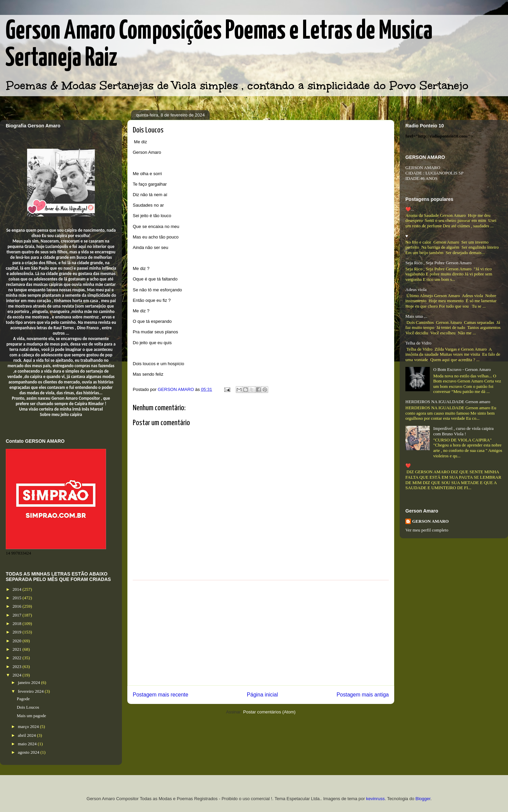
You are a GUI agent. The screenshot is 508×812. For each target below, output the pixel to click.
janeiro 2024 (30, 682)
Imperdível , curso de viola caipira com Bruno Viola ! (463, 431)
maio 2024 (28, 744)
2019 (17, 632)
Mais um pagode (31, 716)
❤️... (410, 209)
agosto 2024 (29, 752)
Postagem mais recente (161, 695)
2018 (17, 623)
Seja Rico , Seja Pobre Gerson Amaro (438, 263)
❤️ (408, 466)
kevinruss (375, 799)
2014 (17, 589)
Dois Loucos (28, 707)
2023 (17, 667)
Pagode (23, 699)
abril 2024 (27, 735)
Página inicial (262, 695)
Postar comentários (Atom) (269, 712)
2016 (17, 606)
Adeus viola (416, 289)
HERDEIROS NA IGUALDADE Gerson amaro (448, 402)
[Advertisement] (261, 633)
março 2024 (29, 726)
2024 (17, 675)
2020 (17, 641)
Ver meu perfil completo (427, 530)
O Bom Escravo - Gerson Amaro (462, 369)
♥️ (407, 236)
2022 (17, 658)
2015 (17, 598)
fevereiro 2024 (31, 691)
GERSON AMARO (430, 521)
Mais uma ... (416, 316)
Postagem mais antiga (363, 695)
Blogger (423, 799)
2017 (17, 615)
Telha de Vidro (418, 343)
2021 (17, 649)
